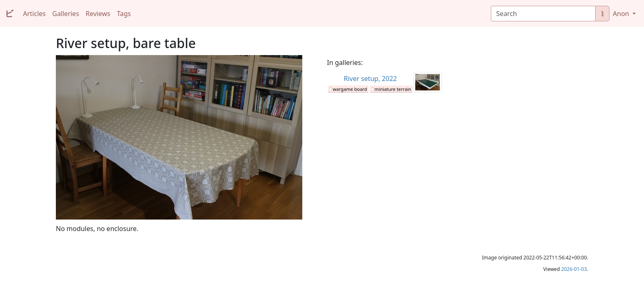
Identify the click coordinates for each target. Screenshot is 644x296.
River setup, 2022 (370, 79)
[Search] (543, 14)
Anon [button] (622, 14)
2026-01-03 (574, 269)
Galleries (66, 14)
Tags (124, 14)
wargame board (350, 89)
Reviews (98, 14)
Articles (34, 14)
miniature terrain (393, 89)
